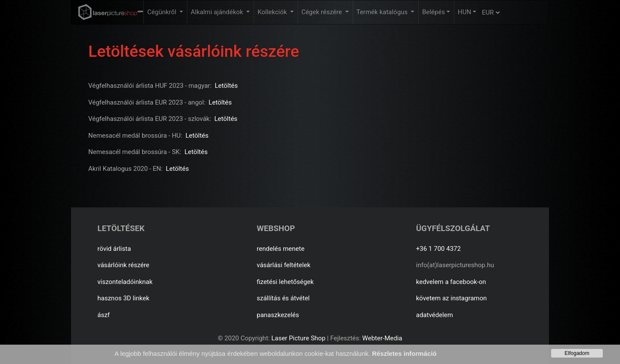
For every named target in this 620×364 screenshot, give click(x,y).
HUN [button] (464, 12)
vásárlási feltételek (284, 265)
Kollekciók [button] (273, 12)
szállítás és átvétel (283, 298)
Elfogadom (577, 353)
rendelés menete (281, 249)
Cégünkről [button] (163, 12)
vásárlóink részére (123, 265)
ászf (104, 315)
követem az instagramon (451, 298)
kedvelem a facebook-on (451, 282)
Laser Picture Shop (298, 338)
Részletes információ (404, 353)
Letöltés (226, 86)
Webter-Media (382, 338)
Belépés (433, 12)
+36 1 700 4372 (438, 249)
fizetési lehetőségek (285, 282)
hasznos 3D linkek (123, 298)
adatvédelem (434, 315)
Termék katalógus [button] (383, 12)
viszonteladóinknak (125, 282)
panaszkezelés (278, 315)
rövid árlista (114, 249)
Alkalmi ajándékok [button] (218, 12)
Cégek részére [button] (322, 12)
